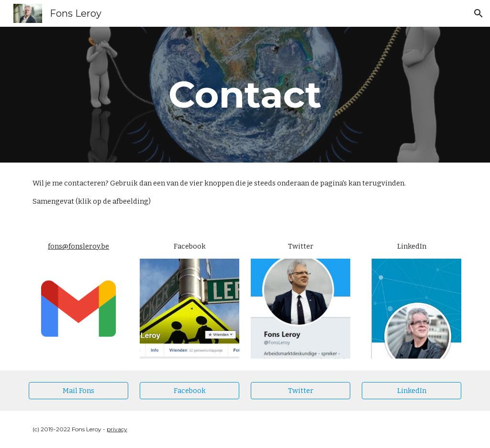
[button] (479, 13)
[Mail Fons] (79, 390)
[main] (245, 95)
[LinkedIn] (412, 390)
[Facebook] (190, 390)
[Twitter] (301, 390)
